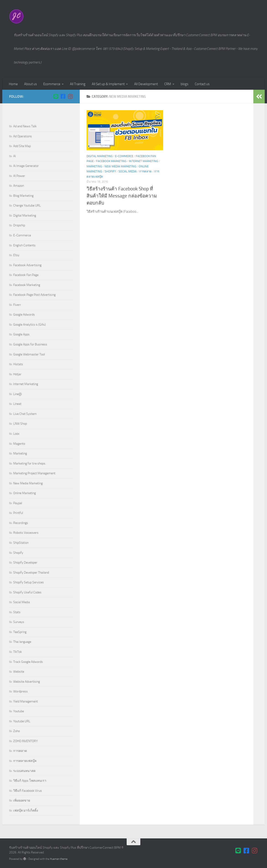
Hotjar (17, 374)
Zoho (17, 731)
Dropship (19, 225)
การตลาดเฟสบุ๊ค (25, 761)
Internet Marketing (144, 161)
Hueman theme (59, 859)
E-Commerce (124, 156)
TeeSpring (20, 632)
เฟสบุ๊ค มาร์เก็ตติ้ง (26, 811)
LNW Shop (20, 424)
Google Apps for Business (30, 344)
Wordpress (21, 691)
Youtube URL (22, 721)
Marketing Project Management (34, 473)
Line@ (18, 394)
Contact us (202, 84)
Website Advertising (27, 682)
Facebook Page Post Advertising (34, 295)
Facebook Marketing (111, 161)
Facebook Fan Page (26, 275)
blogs (185, 84)
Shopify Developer (25, 563)
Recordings (21, 523)
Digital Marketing (100, 156)
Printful (18, 513)
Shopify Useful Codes (27, 592)
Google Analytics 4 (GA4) (30, 325)
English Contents (24, 245)
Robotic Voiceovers (26, 533)
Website (19, 672)
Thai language (22, 642)
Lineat (17, 404)
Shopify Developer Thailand (31, 573)
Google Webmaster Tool (29, 354)
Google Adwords (24, 315)
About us (31, 84)
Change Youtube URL (27, 206)
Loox (16, 434)
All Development (146, 84)
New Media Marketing (120, 166)
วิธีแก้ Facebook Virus (28, 791)
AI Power (19, 176)
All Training (78, 84)
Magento (19, 444)
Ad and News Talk (25, 126)
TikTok (18, 652)
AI (14, 156)
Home (13, 84)
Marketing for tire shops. (30, 463)
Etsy (16, 255)
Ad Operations (23, 136)
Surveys (19, 622)
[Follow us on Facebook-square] (63, 96)
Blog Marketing (23, 196)
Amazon (19, 186)
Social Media (128, 171)
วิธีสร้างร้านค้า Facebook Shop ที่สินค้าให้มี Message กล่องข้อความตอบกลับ (122, 196)
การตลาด (145, 171)
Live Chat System (25, 414)
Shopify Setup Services (28, 582)
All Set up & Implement (108, 84)
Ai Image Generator (26, 166)
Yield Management (26, 701)
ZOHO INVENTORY (25, 741)
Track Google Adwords (28, 662)
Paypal (18, 503)
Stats (17, 612)
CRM (168, 84)
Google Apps (21, 334)
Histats (18, 364)
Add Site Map (22, 146)
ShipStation (21, 543)
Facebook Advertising (27, 265)
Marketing (94, 166)
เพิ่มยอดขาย (22, 800)
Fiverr (17, 305)
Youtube (19, 711)
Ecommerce (52, 84)
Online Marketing (24, 493)
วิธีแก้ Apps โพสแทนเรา (30, 781)
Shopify (110, 171)
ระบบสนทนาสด (24, 771)
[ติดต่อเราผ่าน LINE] (56, 96)
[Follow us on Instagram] (70, 96)
